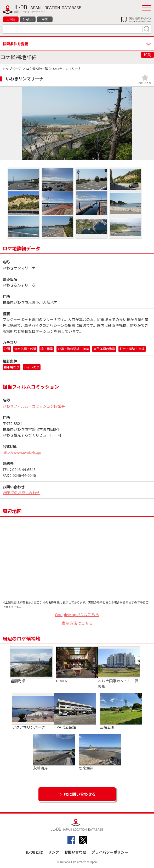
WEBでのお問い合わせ (21, 493)
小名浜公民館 (75, 711)
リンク (54, 852)
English (28, 19)
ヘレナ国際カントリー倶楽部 (119, 668)
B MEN (77, 665)
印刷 (147, 55)
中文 (45, 19)
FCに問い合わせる (80, 794)
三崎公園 (121, 711)
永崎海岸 (54, 752)
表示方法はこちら (77, 623)
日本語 (11, 19)
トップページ (12, 69)
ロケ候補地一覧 (37, 69)
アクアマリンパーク (33, 711)
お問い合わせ (75, 852)
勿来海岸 (100, 752)
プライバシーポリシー (110, 852)
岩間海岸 (31, 665)
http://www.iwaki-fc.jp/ (22, 452)
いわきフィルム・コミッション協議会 (34, 406)
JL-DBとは (34, 852)
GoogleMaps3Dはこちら (77, 615)
